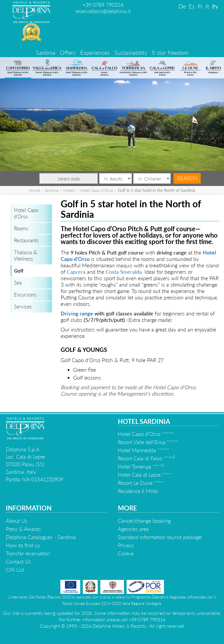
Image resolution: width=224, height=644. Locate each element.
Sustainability (131, 52)
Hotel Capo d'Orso (96, 190)
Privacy (126, 545)
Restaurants (26, 240)
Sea (18, 283)
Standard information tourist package (160, 537)
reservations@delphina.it (103, 11)
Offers (68, 52)
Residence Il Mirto (138, 491)
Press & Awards (23, 529)
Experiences (95, 52)
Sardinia (46, 52)
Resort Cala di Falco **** (146, 458)
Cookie (126, 553)
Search (187, 178)
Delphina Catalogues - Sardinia (41, 537)
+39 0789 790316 (103, 5)
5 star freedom (170, 52)
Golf (19, 271)
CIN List (15, 570)
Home (35, 190)
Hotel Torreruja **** (141, 466)
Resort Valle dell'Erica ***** (148, 442)
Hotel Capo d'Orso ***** (146, 434)
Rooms (21, 228)
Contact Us (19, 561)
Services (23, 307)
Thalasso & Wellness (26, 256)
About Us (17, 521)
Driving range (77, 313)
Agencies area (133, 529)
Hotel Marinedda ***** (143, 450)
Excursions (25, 295)
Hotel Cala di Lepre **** (145, 475)
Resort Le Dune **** (141, 483)
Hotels (69, 190)
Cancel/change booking (144, 521)
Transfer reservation (28, 553)
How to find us (23, 545)
